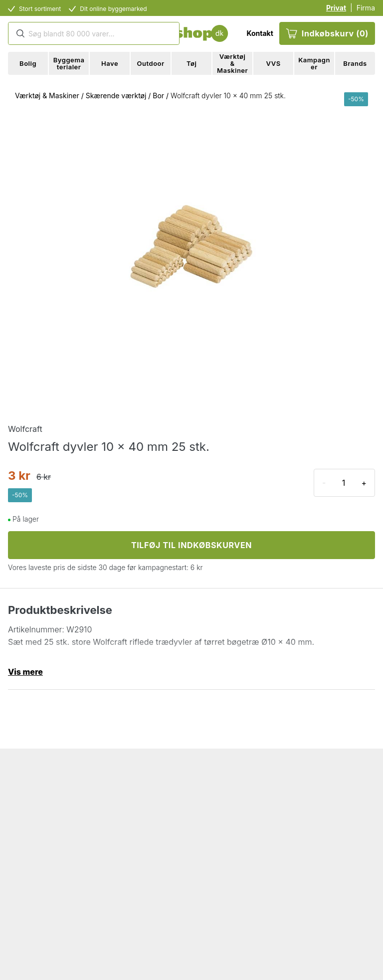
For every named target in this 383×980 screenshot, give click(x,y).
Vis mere (25, 672)
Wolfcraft (25, 429)
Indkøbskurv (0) (327, 33)
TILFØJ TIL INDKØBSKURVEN (191, 545)
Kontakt (260, 33)
